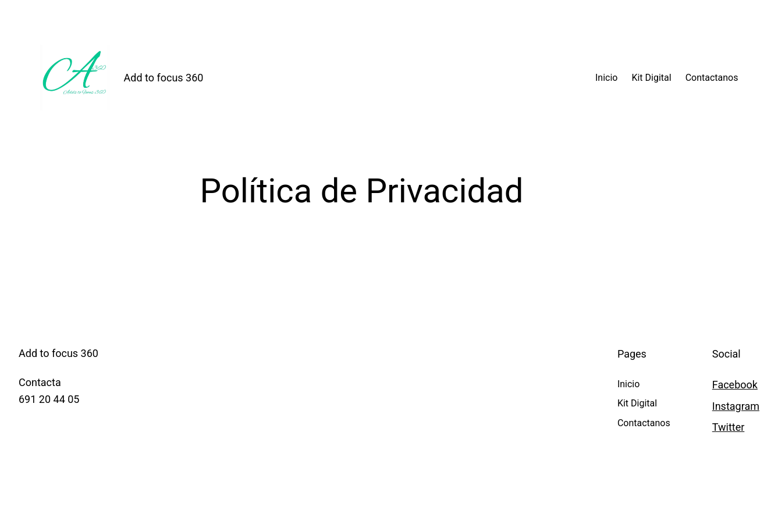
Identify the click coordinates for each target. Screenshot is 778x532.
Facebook (735, 385)
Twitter (729, 427)
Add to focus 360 (164, 78)
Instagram (736, 406)
